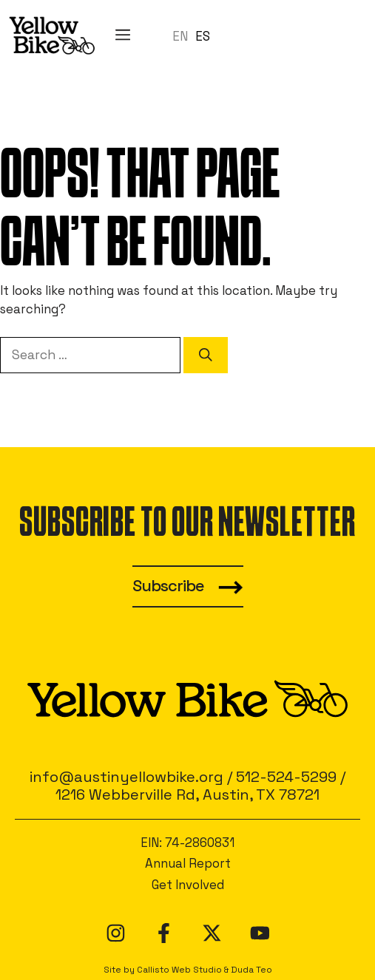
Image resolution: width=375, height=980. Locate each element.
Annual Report (188, 863)
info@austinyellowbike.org (126, 777)
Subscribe (168, 586)
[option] (203, 37)
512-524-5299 (286, 777)
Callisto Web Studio (179, 969)
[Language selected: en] (195, 35)
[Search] (206, 355)
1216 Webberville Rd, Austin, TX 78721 (187, 794)
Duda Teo (251, 969)
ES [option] (203, 36)
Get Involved (188, 885)
